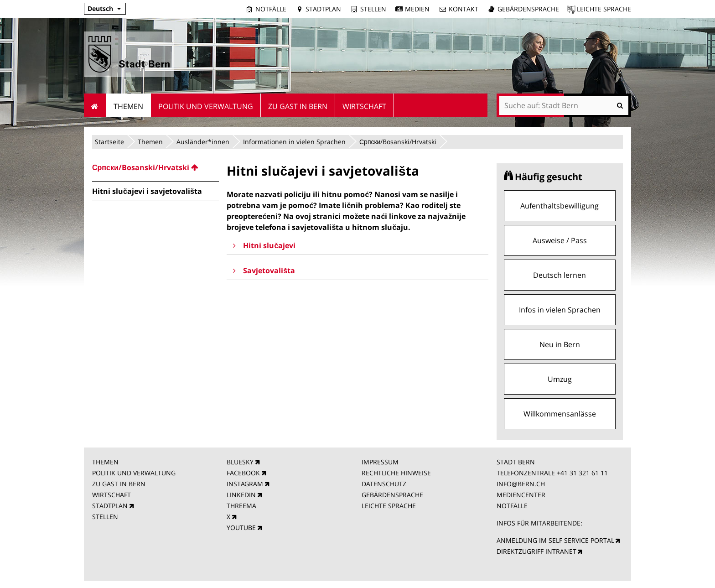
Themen (150, 142)
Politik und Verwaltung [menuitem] (206, 106)
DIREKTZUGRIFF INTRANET (536, 551)
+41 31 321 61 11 (582, 473)
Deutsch (100, 8)
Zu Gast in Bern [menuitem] (298, 106)
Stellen (373, 9)
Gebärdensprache (528, 9)
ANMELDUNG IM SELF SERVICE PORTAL (555, 540)
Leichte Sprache (604, 9)
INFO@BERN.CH (521, 484)
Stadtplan (323, 9)
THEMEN (105, 462)
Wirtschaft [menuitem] (364, 106)
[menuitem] (155, 167)
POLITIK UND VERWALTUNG (134, 473)
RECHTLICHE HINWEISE (396, 473)
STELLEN (105, 517)
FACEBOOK (243, 473)
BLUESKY (240, 462)
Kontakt (464, 9)
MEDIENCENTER (521, 495)
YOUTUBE (241, 528)
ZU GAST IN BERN (119, 484)
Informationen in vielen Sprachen (294, 142)
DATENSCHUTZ (384, 484)
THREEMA (241, 506)
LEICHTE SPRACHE (389, 506)
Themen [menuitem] (128, 106)
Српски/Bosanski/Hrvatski (398, 142)
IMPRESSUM (380, 462)
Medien (417, 9)
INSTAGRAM (245, 484)
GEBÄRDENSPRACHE (392, 495)
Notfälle (271, 9)
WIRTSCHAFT (111, 495)
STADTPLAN (110, 506)
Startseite (109, 142)
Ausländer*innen (203, 142)
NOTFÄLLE (512, 506)
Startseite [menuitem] (95, 105)
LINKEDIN (241, 495)
